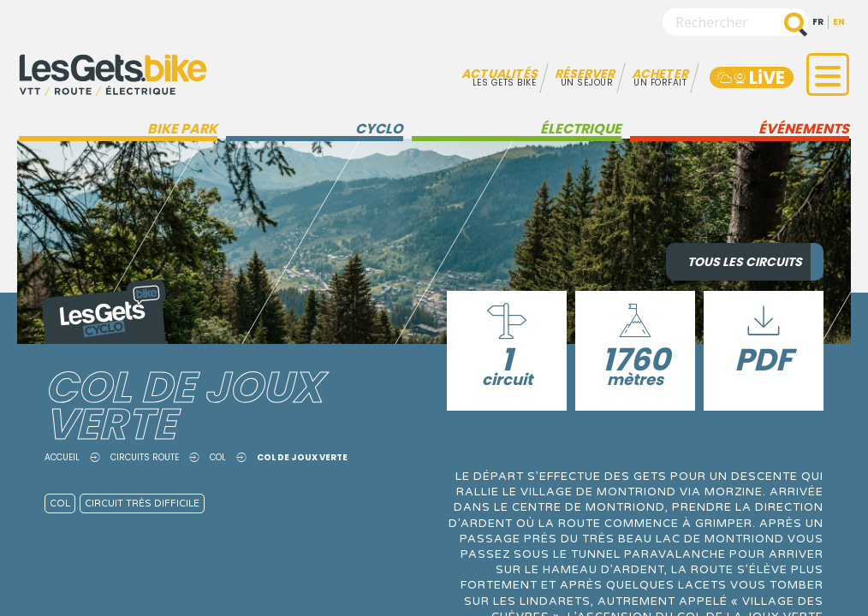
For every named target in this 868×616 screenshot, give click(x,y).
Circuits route (145, 457)
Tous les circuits (745, 262)
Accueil (62, 457)
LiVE (749, 77)
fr (818, 22)
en (839, 22)
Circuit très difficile (142, 503)
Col (218, 457)
